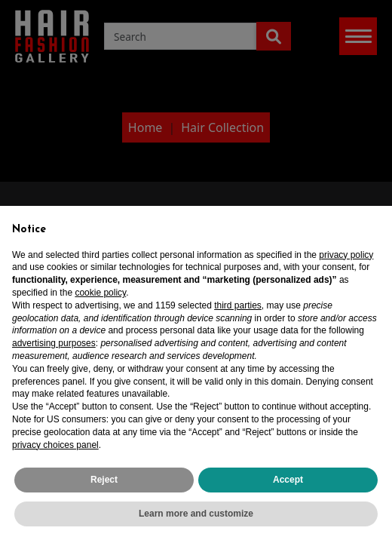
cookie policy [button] (100, 293)
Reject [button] (104, 480)
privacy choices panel (55, 445)
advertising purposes (54, 343)
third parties (238, 305)
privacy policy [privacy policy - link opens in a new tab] (346, 255)
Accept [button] (288, 480)
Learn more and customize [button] (196, 514)
